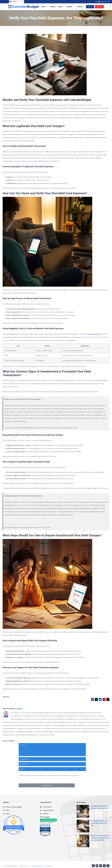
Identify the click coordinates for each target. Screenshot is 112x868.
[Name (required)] (52, 759)
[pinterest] (106, 2)
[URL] (52, 769)
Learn (8, 814)
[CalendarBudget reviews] (48, 816)
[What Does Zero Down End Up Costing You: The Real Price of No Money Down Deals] (83, 841)
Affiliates (46, 814)
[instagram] (102, 2)
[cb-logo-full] (23, 6)
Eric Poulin (18, 709)
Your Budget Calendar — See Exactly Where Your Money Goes (99, 823)
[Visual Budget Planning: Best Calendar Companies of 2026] (83, 811)
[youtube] (99, 2)
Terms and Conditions (37, 866)
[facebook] (96, 2)
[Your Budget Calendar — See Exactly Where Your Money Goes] (83, 826)
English (13, 2)
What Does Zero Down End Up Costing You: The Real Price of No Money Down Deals (100, 838)
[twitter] (109, 2)
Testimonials (47, 807)
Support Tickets (48, 810)
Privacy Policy (48, 866)
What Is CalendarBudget (14, 807)
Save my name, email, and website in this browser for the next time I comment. (50, 775)
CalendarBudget (93, 334)
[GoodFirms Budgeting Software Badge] (14, 816)
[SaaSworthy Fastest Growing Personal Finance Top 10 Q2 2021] (45, 825)
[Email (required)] (52, 764)
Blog (7, 810)
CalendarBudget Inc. (12, 866)
